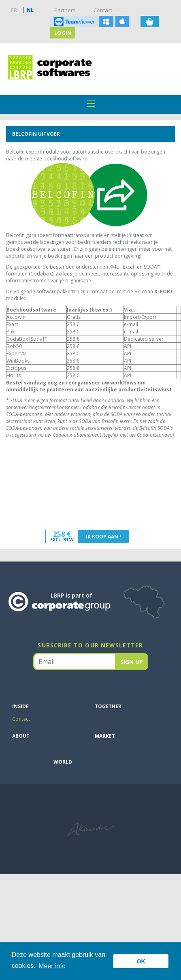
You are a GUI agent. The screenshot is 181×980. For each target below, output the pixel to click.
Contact (103, 10)
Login (63, 33)
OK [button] (141, 961)
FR (14, 10)
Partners (65, 10)
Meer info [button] (52, 966)
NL (30, 10)
